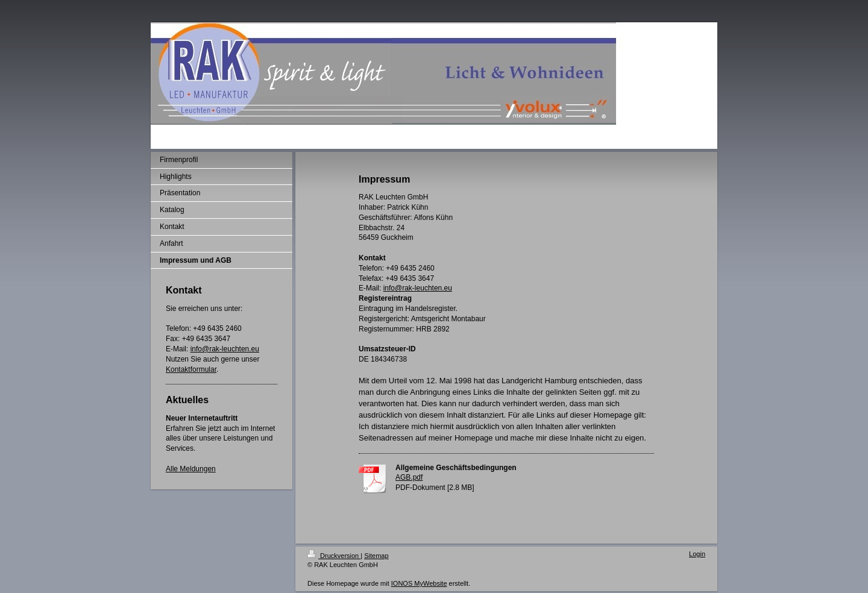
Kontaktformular (191, 369)
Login (697, 554)
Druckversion (334, 556)
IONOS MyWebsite (419, 583)
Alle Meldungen (191, 469)
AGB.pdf (409, 477)
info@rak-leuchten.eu (225, 349)
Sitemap (376, 556)
